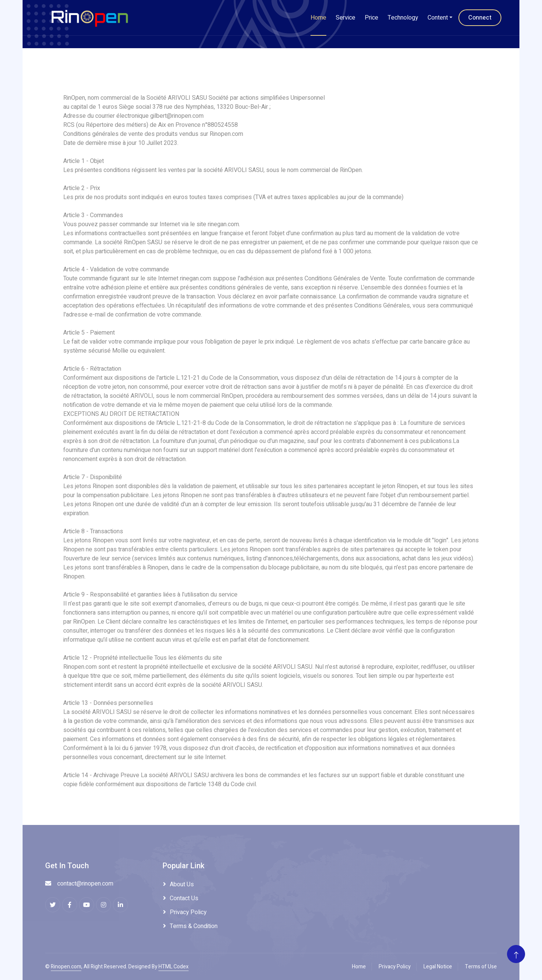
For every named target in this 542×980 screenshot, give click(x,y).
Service (346, 18)
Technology (403, 18)
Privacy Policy (188, 912)
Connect (480, 18)
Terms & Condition (194, 926)
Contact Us (184, 898)
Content (438, 18)
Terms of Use (481, 967)
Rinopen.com (66, 967)
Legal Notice (438, 967)
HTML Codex (174, 967)
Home (318, 18)
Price (371, 18)
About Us (182, 884)
